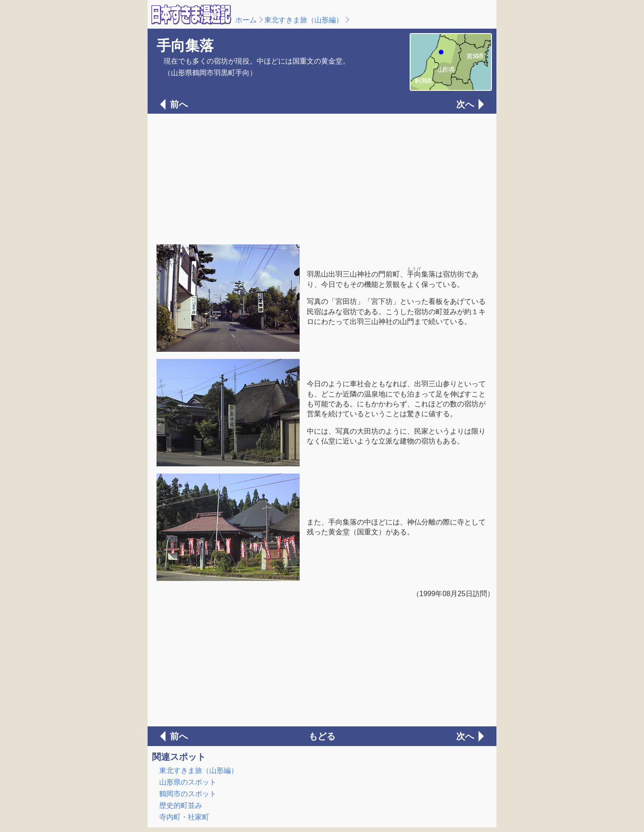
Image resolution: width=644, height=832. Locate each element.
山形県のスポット (188, 782)
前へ (179, 104)
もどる (322, 736)
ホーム (246, 20)
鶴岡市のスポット (188, 794)
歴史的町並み (181, 805)
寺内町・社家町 (184, 817)
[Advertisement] (322, 178)
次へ (465, 104)
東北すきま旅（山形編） (304, 20)
